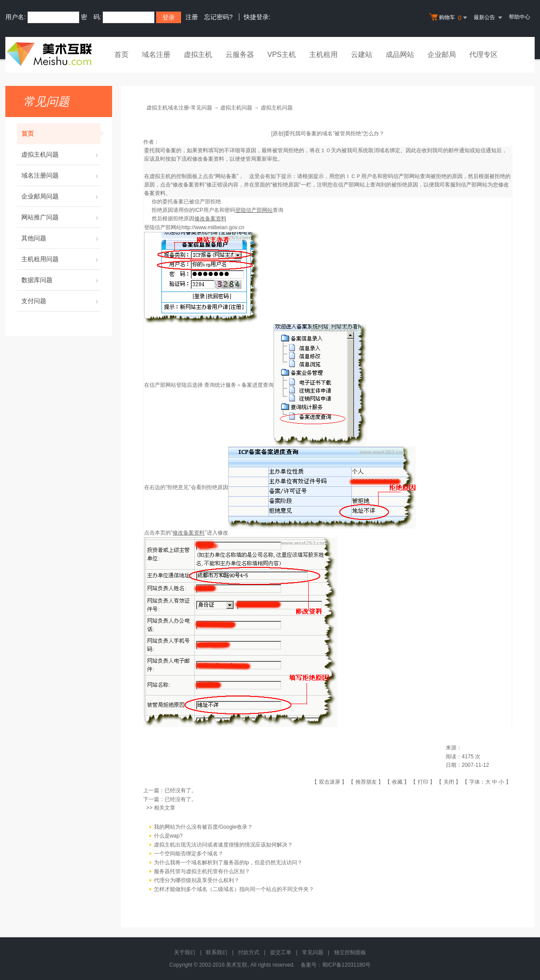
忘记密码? (218, 17)
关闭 (449, 782)
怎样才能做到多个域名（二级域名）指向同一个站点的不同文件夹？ (234, 889)
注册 (192, 17)
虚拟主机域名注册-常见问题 (179, 108)
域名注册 (156, 55)
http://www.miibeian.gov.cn (213, 227)
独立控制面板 (350, 952)
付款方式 (249, 952)
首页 (121, 55)
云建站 (362, 55)
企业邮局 (442, 55)
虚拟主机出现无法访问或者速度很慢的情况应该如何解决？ (223, 845)
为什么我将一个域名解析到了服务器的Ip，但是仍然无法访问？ (228, 863)
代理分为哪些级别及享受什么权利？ (197, 880)
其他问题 (61, 238)
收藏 (397, 782)
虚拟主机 (198, 55)
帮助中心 (520, 17)
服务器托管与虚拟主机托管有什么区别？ (202, 871)
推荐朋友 (366, 782)
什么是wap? (168, 836)
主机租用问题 (61, 259)
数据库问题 (61, 280)
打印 (423, 782)
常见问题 (313, 952)
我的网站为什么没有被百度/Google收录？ (203, 827)
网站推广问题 (61, 217)
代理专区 (484, 55)
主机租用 (323, 55)
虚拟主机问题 (61, 154)
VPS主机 (282, 55)
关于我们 (185, 952)
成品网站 (400, 55)
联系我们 (217, 952)
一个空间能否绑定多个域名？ (189, 854)
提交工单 (281, 952)
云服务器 (240, 55)
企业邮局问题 (61, 196)
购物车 (449, 18)
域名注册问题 (61, 175)
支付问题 (61, 301)
